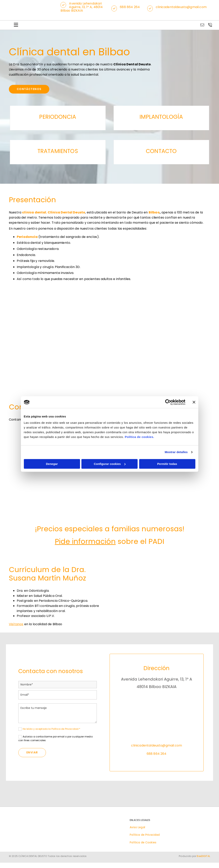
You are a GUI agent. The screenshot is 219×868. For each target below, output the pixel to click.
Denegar (52, 464)
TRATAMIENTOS (58, 152)
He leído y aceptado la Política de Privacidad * (52, 729)
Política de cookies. (139, 437)
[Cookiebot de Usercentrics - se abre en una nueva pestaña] (168, 402)
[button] (65, 5)
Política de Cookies (143, 843)
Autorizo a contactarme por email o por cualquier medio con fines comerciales (55, 739)
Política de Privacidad (145, 836)
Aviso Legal (137, 828)
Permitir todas (167, 464)
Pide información (85, 542)
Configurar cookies (110, 464)
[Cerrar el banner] (194, 402)
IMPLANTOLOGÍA (161, 118)
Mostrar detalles (176, 452)
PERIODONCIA (58, 118)
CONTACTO (161, 152)
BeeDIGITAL (203, 857)
